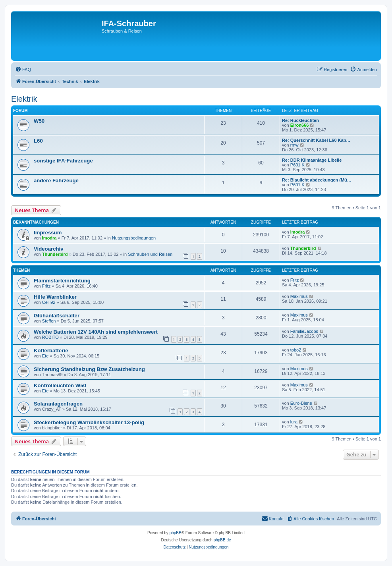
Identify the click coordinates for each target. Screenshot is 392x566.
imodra (49, 238)
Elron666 (299, 125)
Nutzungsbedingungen (134, 238)
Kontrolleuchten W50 (60, 385)
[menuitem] (23, 70)
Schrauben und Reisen (150, 254)
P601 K (297, 165)
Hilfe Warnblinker (55, 297)
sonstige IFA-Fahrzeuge (63, 161)
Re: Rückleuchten (300, 120)
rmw (294, 145)
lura (294, 422)
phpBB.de (222, 540)
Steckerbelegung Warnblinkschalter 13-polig (89, 422)
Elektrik (24, 99)
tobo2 (296, 350)
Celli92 (49, 302)
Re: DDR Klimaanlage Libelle (312, 160)
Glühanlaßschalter (57, 316)
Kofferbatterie (51, 351)
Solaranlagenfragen (58, 404)
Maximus (299, 296)
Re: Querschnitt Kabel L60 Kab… (316, 140)
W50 (39, 121)
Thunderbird (55, 254)
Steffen (49, 321)
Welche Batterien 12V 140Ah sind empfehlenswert (96, 332)
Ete (45, 356)
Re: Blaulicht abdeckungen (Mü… (317, 180)
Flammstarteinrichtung (62, 281)
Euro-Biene (301, 403)
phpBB (176, 533)
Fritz (46, 286)
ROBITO (50, 337)
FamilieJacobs (304, 331)
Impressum (48, 233)
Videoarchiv (49, 249)
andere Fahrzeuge (56, 181)
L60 (38, 141)
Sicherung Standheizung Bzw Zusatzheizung (89, 369)
